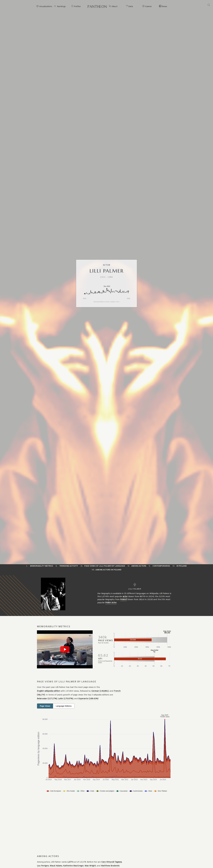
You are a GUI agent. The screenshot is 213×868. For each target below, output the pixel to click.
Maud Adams (56, 866)
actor (125, 597)
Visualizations (46, 7)
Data (131, 7)
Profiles (77, 7)
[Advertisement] (91, 824)
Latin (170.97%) (66, 699)
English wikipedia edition (48, 691)
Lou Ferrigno (43, 866)
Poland (123, 600)
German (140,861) (100, 691)
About (115, 7)
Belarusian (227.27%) (47, 699)
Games (148, 7)
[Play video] (65, 649)
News (165, 7)
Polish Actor (111, 603)
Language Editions (64, 706)
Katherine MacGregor (73, 866)
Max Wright (90, 866)
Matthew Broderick (110, 866)
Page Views (45, 706)
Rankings (61, 7)
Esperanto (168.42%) (88, 699)
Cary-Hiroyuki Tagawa (111, 862)
